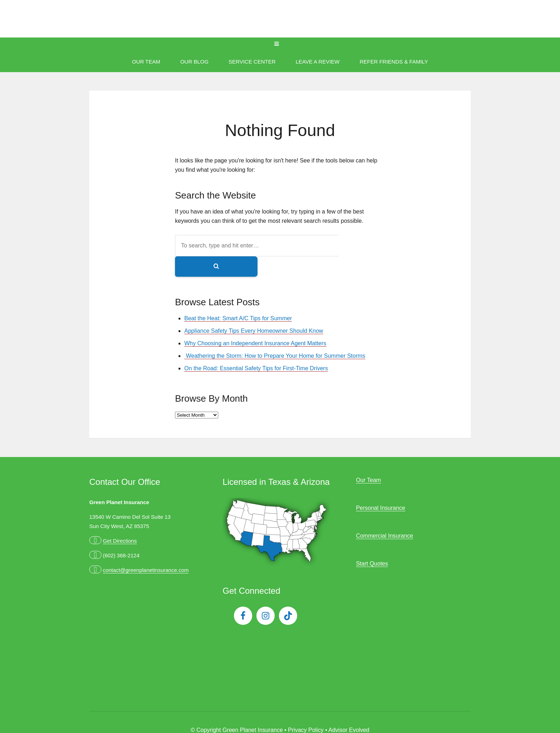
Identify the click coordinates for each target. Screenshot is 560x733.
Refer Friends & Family (394, 62)
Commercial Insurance (385, 515)
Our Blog (194, 62)
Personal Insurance (381, 488)
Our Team (146, 62)
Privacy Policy (306, 710)
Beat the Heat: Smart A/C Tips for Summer (238, 298)
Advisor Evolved (349, 710)
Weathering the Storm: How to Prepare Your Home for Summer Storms (275, 335)
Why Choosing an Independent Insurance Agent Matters (255, 323)
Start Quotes (372, 543)
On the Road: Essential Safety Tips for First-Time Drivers (256, 348)
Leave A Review (318, 62)
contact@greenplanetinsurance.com (146, 550)
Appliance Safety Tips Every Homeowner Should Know (254, 310)
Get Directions (120, 520)
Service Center (252, 62)
